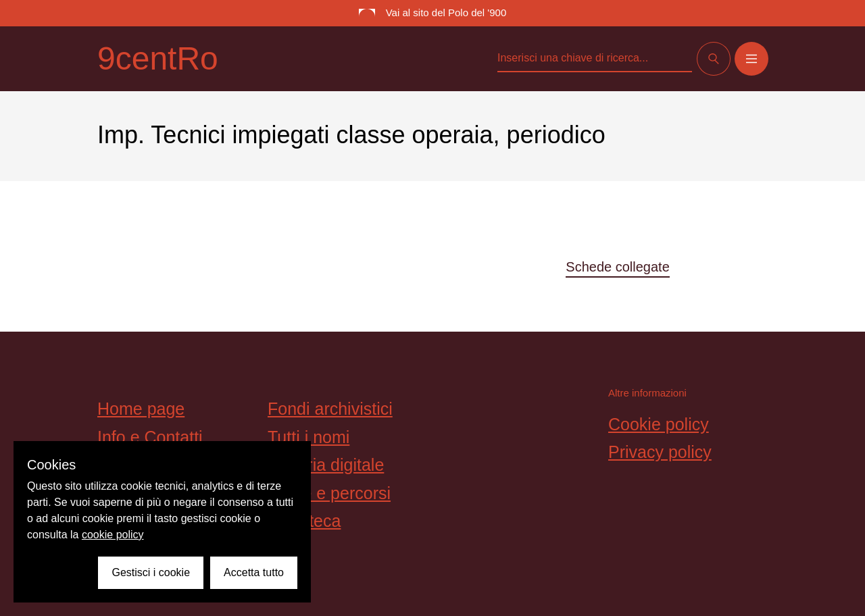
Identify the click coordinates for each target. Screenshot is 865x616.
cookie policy (113, 535)
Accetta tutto (254, 572)
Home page (141, 409)
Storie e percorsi (329, 493)
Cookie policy (659, 424)
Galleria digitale (326, 465)
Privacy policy (660, 452)
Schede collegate (617, 267)
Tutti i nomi (308, 437)
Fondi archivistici (330, 409)
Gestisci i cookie (151, 572)
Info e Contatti (150, 437)
